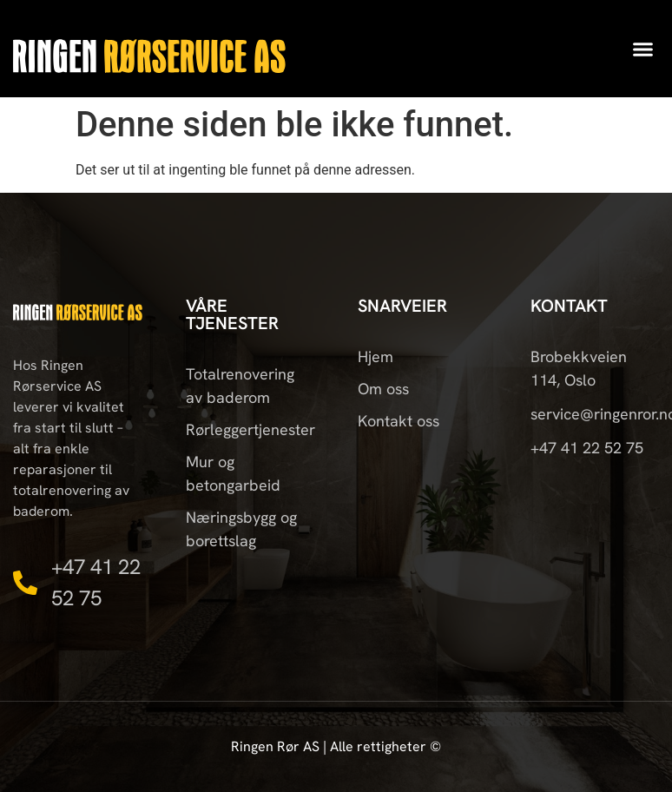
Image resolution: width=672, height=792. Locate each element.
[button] (643, 49)
